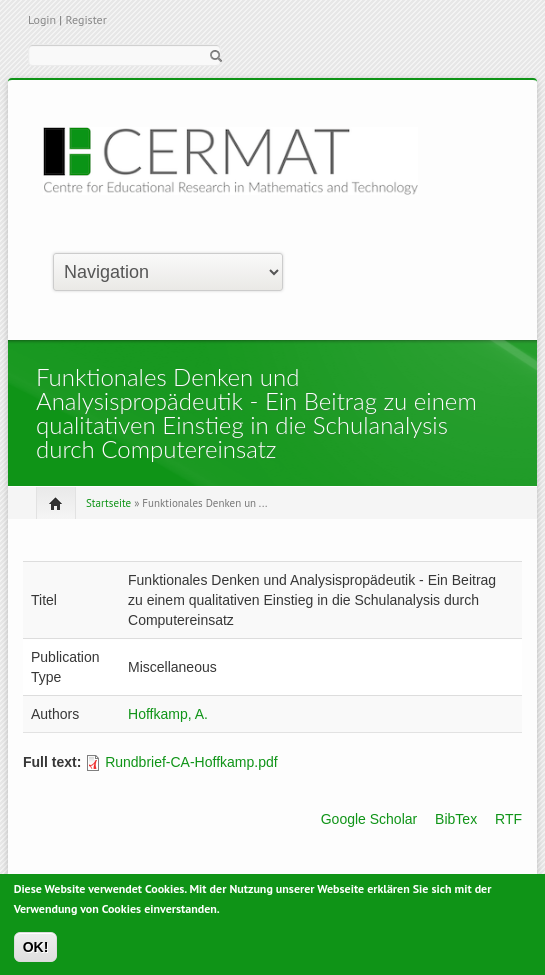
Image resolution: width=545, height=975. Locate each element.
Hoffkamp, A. (168, 714)
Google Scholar (369, 819)
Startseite (108, 503)
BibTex (456, 819)
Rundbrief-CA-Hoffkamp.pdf (191, 762)
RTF (508, 819)
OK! (36, 950)
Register (85, 19)
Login (42, 19)
